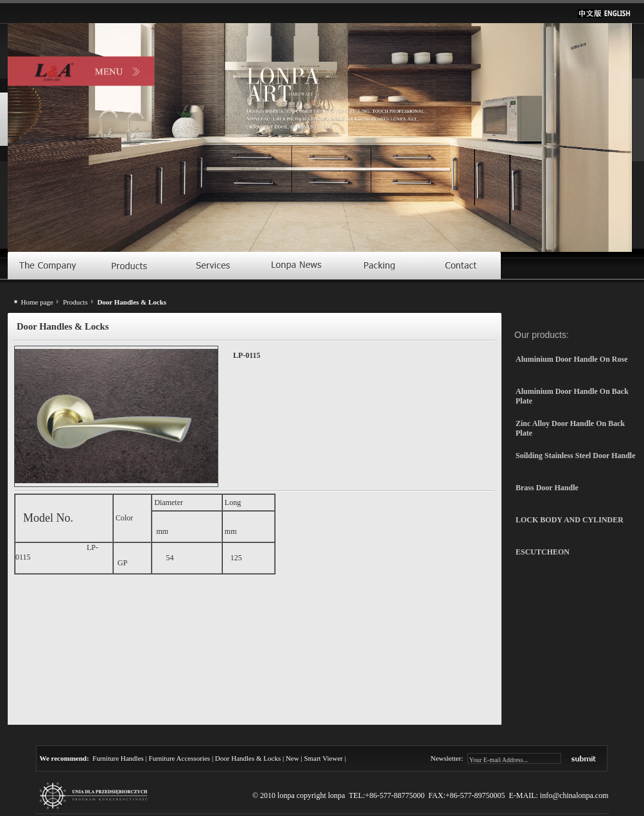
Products (75, 302)
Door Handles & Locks (248, 758)
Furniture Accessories (180, 758)
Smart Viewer (323, 758)
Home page (37, 302)
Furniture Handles (118, 758)
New (292, 758)
